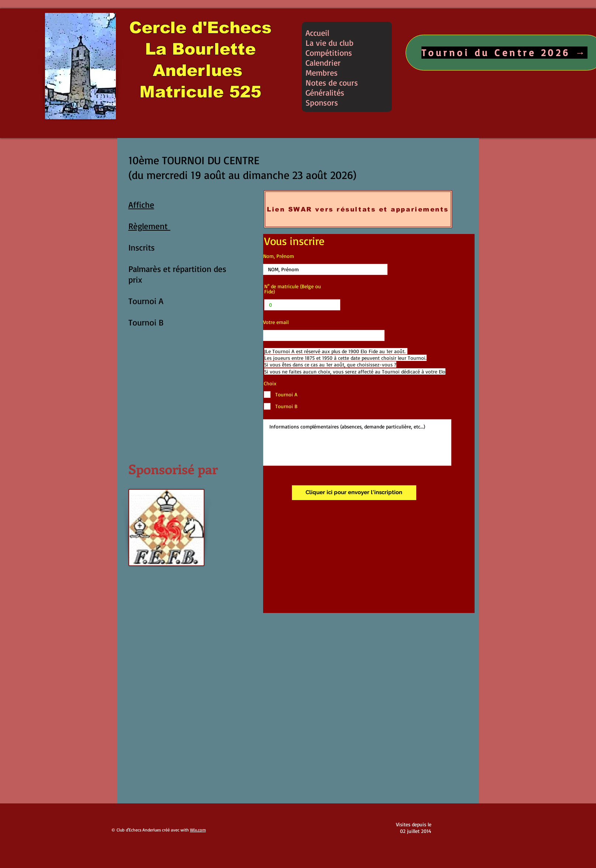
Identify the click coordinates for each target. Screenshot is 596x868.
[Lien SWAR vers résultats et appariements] (358, 209)
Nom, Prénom (279, 256)
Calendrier (323, 63)
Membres (322, 73)
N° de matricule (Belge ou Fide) (293, 289)
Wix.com (198, 830)
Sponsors (322, 102)
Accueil (317, 33)
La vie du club (330, 43)
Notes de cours (332, 82)
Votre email (276, 322)
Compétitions (329, 53)
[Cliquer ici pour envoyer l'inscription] (354, 493)
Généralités (325, 92)
